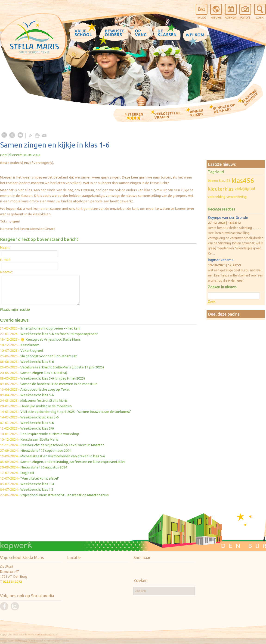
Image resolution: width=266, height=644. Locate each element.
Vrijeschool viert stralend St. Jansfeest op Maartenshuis (65, 495)
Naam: (5, 247)
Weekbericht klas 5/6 (37, 428)
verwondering (237, 197)
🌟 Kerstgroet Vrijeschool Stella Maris (51, 339)
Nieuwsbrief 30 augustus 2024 (44, 467)
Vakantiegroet (32, 350)
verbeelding (217, 197)
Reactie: (6, 272)
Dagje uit (27, 473)
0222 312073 (12, 582)
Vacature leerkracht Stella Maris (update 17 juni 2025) (62, 367)
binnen (213, 181)
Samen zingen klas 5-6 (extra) (44, 373)
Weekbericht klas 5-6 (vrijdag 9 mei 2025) (53, 378)
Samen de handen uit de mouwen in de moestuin (59, 384)
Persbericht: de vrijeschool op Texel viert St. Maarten (62, 445)
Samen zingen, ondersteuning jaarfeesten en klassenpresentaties (73, 462)
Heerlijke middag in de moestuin (46, 406)
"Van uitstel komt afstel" (40, 478)
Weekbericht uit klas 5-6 (40, 417)
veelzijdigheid (245, 189)
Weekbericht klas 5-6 (37, 362)
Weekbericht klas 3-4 (37, 484)
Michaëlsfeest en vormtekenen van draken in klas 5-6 (63, 456)
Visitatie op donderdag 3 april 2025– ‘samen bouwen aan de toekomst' (76, 412)
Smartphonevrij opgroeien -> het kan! (50, 328)
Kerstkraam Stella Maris (39, 439)
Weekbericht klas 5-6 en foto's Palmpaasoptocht (59, 334)
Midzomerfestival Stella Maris (44, 401)
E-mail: (6, 260)
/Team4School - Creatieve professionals (49, 641)
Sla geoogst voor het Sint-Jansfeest (49, 356)
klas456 (243, 181)
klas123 (225, 181)
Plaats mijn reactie (15, 309)
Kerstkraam (30, 345)
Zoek (212, 302)
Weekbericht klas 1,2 (37, 489)
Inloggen (5, 641)
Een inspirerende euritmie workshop (50, 434)
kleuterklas (221, 189)
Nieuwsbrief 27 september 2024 (46, 451)
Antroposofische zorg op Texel (45, 389)
